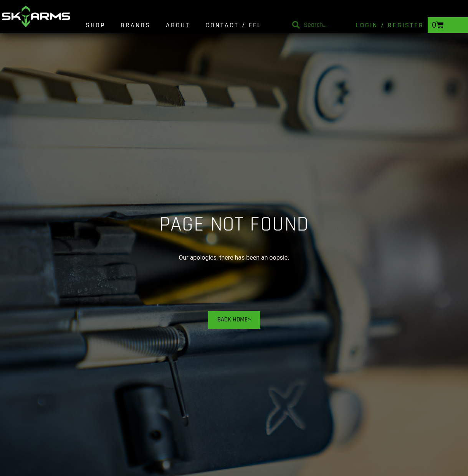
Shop (95, 25)
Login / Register (390, 25)
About (178, 25)
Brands (136, 25)
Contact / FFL (233, 25)
